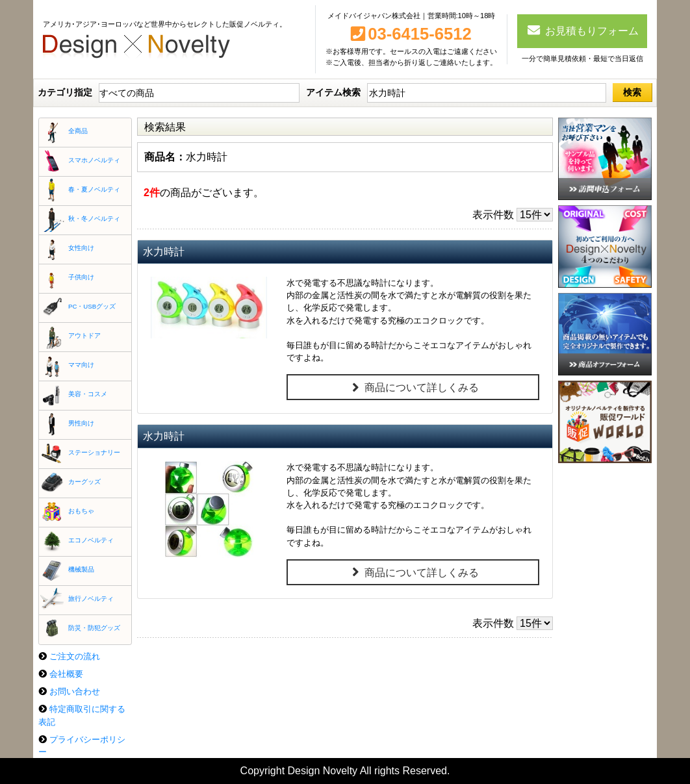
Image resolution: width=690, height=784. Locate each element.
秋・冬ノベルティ (94, 219)
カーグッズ (84, 482)
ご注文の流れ (75, 656)
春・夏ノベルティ (94, 189)
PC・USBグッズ (92, 306)
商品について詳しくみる (413, 388)
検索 (632, 92)
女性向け (81, 248)
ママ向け (81, 365)
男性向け (81, 423)
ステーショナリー (94, 452)
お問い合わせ (75, 691)
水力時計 (164, 252)
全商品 (78, 131)
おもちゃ (81, 511)
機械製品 (81, 569)
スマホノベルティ (94, 160)
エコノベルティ (91, 540)
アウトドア (84, 335)
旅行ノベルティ (91, 599)
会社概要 (66, 674)
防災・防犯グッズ (94, 628)
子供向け (81, 277)
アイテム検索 (333, 92)
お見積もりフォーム (582, 30)
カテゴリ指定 (65, 92)
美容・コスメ (88, 394)
